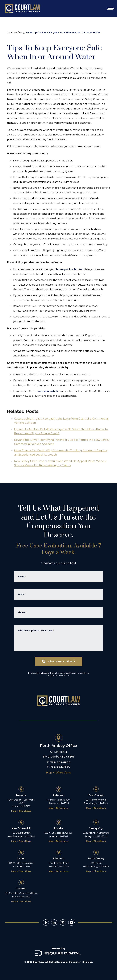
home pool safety (47, 391)
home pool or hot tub (70, 269)
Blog (22, 32)
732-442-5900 (60, 763)
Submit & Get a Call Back (58, 661)
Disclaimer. (75, 962)
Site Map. (88, 962)
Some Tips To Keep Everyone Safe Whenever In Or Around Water (63, 32)
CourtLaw (12, 32)
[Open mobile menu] (110, 8)
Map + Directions (58, 773)
